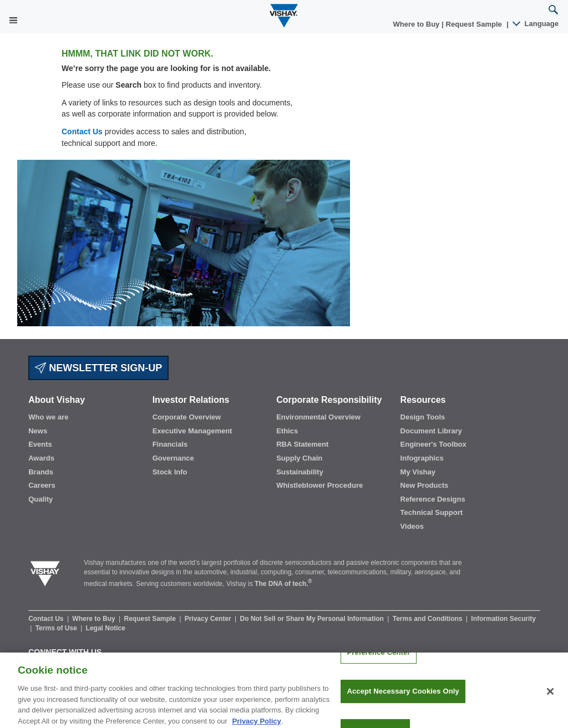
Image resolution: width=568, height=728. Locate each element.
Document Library (431, 431)
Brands (41, 472)
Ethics (287, 431)
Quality (40, 499)
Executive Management (192, 431)
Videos (412, 526)
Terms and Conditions (428, 619)
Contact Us (82, 132)
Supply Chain (299, 458)
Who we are (48, 417)
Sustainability (300, 472)
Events (40, 444)
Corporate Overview (187, 417)
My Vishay (418, 472)
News (38, 431)
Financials (170, 444)
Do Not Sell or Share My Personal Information (313, 619)
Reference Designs (433, 499)
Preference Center (378, 657)
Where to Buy (417, 24)
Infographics (422, 458)
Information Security (503, 619)
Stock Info (170, 472)
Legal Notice (106, 628)
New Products (425, 485)
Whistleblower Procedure (319, 485)
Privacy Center (209, 619)
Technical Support (432, 512)
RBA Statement (302, 444)
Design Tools (423, 417)
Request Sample (151, 619)
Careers (42, 485)
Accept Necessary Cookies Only (403, 697)
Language (536, 24)
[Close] (550, 696)
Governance (173, 458)
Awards (41, 458)
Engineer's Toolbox (433, 444)
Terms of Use (57, 628)
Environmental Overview (318, 417)
